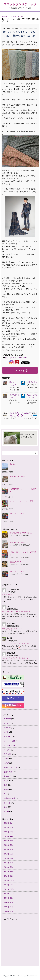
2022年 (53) (8, 841)
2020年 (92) (8, 850)
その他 (6, 732)
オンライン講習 (10, 741)
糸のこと (7, 803)
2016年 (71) (8, 867)
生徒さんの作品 (10, 798)
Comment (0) (22, 358)
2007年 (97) (8, 907)
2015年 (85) (8, 872)
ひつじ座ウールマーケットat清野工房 (16, 612)
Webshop (7, 719)
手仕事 (6, 759)
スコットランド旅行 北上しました (15, 643)
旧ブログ (9, 358)
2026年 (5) (8, 823)
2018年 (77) (8, 858)
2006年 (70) (8, 911)
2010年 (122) (9, 894)
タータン (7, 750)
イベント (7, 737)
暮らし (6, 781)
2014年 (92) (8, 876)
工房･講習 (8, 754)
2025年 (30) (8, 827)
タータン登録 (7, 594)
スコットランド (10, 745)
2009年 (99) (8, 898)
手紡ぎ (6, 763)
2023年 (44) (8, 836)
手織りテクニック (10, 767)
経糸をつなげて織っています (13, 629)
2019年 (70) (8, 854)
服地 (6, 785)
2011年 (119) (9, 889)
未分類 (6, 789)
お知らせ (7, 728)
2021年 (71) (8, 845)
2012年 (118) (9, 885)
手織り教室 (8, 772)
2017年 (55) (8, 863)
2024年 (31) (8, 832)
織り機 (6, 812)
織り (14, 358)
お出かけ (7, 723)
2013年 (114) (9, 880)
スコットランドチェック (20, 4)
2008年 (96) (8, 902)
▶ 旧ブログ (13, 698)
